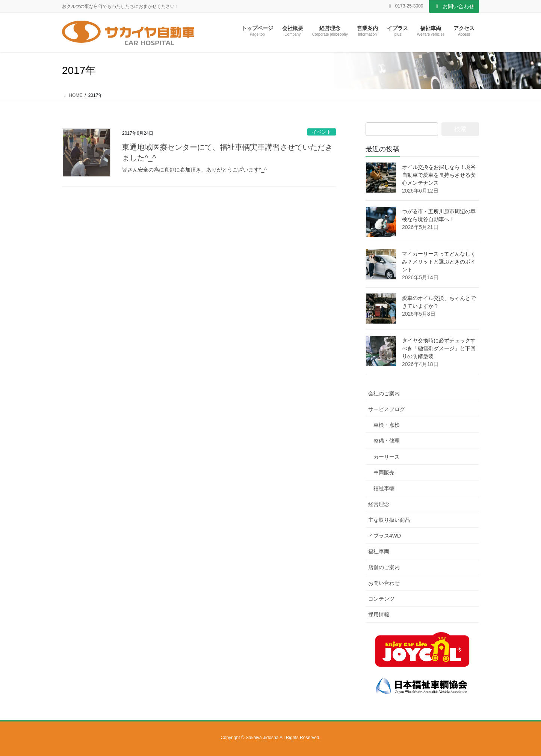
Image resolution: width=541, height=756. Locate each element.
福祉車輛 (384, 488)
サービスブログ (387, 409)
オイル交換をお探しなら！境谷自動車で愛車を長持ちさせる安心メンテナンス (439, 175)
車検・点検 (387, 425)
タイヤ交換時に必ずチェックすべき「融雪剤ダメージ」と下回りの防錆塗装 (439, 348)
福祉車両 (379, 551)
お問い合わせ (454, 6)
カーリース (387, 457)
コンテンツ (381, 599)
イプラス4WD (385, 536)
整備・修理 (387, 441)
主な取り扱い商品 (389, 520)
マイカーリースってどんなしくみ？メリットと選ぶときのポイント (439, 262)
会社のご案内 (384, 393)
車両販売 (384, 473)
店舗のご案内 (384, 567)
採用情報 (379, 614)
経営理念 (379, 504)
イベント (322, 132)
